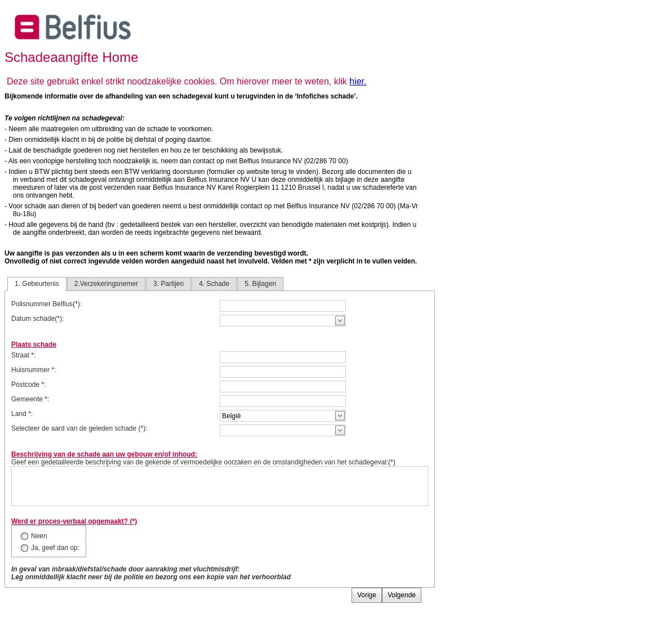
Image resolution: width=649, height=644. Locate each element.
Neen (39, 536)
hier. (358, 81)
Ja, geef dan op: (55, 548)
